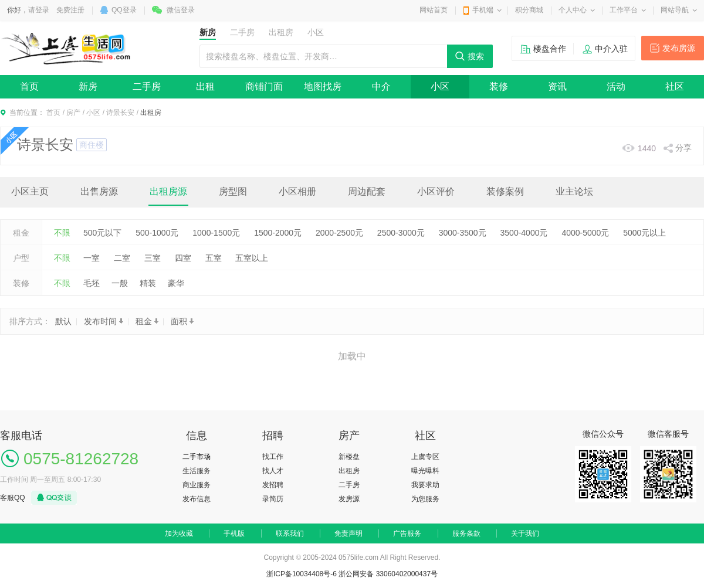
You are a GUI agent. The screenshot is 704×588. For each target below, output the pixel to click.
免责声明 (348, 533)
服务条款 (466, 533)
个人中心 (573, 10)
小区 (440, 86)
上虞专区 (425, 457)
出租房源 (168, 191)
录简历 (273, 499)
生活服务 (197, 471)
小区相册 (297, 191)
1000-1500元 (216, 233)
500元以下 (102, 233)
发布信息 (197, 499)
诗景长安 (120, 113)
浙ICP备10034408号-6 (302, 574)
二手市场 (197, 457)
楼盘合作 (550, 49)
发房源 (349, 499)
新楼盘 (349, 457)
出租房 (349, 471)
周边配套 (367, 191)
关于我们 (525, 533)
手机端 (483, 10)
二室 (122, 258)
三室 (153, 258)
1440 (647, 148)
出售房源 (99, 191)
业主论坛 (574, 191)
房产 (73, 113)
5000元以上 (644, 233)
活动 (616, 86)
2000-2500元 (339, 233)
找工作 (273, 457)
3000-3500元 (463, 233)
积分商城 (529, 10)
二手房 (147, 86)
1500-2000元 (278, 233)
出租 (205, 86)
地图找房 (323, 86)
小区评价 (436, 191)
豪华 (176, 283)
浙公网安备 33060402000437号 (388, 574)
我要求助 (425, 485)
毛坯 (92, 283)
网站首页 (434, 10)
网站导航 (675, 10)
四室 (183, 258)
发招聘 (273, 485)
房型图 (233, 191)
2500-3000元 (401, 233)
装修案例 (505, 191)
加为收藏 (179, 533)
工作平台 (624, 10)
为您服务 (425, 499)
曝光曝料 (425, 471)
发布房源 (679, 48)
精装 (148, 283)
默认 (63, 321)
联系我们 (290, 533)
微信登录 (181, 10)
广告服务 (407, 533)
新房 (88, 86)
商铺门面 (264, 86)
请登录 (39, 10)
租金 (147, 321)
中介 (381, 86)
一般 (120, 283)
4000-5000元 (585, 233)
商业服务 (197, 485)
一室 (92, 258)
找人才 (273, 471)
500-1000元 (157, 233)
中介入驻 (611, 49)
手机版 (234, 533)
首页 (29, 86)
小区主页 (30, 191)
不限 (62, 233)
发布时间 (104, 321)
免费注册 (70, 10)
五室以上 (252, 258)
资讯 (557, 86)
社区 (675, 86)
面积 (182, 321)
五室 (214, 258)
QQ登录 (124, 10)
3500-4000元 (524, 233)
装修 (499, 86)
